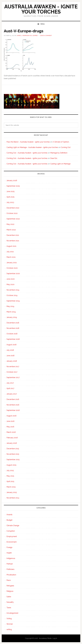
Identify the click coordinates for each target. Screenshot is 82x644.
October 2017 (12, 372)
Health (9, 553)
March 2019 (11, 312)
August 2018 (11, 345)
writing (9, 629)
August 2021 (11, 246)
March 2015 (11, 487)
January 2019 (12, 317)
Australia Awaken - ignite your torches (41, 9)
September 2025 (13, 186)
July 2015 (10, 470)
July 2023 (10, 202)
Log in (55, 638)
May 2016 (10, 427)
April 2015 (10, 481)
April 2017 (10, 388)
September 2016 (13, 410)
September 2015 (13, 460)
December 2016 (13, 399)
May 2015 (10, 476)
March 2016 (11, 432)
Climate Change (13, 526)
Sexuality (10, 602)
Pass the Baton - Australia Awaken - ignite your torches (28, 142)
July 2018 (10, 350)
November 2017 (13, 367)
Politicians (10, 569)
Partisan (10, 564)
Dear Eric (54, 158)
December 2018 (13, 323)
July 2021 (10, 252)
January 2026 (12, 180)
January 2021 (12, 263)
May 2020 (10, 284)
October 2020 (12, 268)
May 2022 (10, 224)
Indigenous (11, 558)
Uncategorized (12, 613)
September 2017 (13, 377)
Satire (9, 597)
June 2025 (11, 191)
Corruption (11, 531)
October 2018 (12, 334)
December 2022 (13, 208)
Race (9, 580)
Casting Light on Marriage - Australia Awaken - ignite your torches (32, 147)
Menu (43, 24)
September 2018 (13, 339)
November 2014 (13, 498)
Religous (10, 591)
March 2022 (11, 230)
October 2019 (12, 295)
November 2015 (13, 454)
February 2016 (12, 438)
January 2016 (12, 443)
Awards (9, 515)
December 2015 (13, 449)
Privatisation (11, 575)
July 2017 (10, 383)
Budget (9, 520)
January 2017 (12, 394)
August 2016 (11, 416)
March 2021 (11, 257)
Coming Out (66, 147)
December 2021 (13, 235)
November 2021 (13, 241)
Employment (12, 536)
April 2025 (10, 197)
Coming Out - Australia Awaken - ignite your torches (27, 153)
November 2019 (13, 290)
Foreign (9, 547)
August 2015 (11, 465)
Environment (12, 542)
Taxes (9, 608)
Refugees (10, 586)
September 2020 (13, 274)
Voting (9, 619)
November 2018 (13, 328)
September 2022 (13, 219)
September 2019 (13, 301)
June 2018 (10, 356)
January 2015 (12, 492)
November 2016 (13, 405)
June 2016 (10, 421)
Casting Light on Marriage (60, 164)
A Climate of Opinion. (61, 142)
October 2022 (12, 213)
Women (10, 624)
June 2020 (11, 279)
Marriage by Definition (59, 153)
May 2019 (10, 306)
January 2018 (12, 361)
